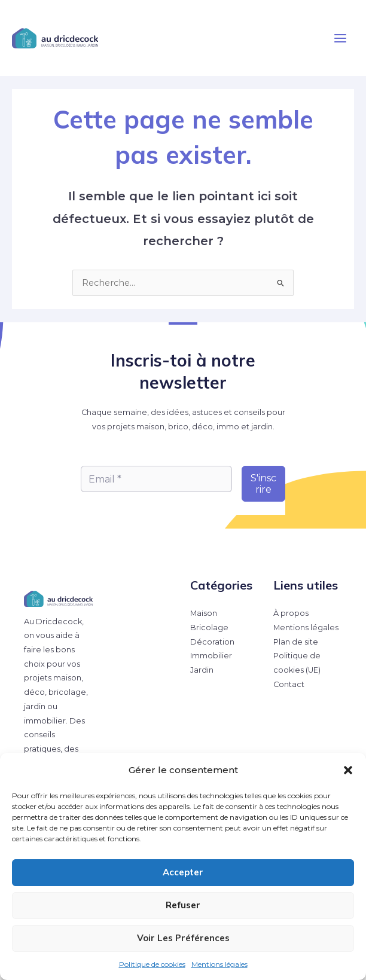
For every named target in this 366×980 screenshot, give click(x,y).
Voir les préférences (183, 938)
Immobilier (211, 656)
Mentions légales (219, 964)
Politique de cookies (152, 964)
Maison (204, 613)
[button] (348, 770)
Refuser (183, 905)
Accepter (183, 872)
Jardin (202, 670)
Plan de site (296, 642)
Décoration (212, 642)
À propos (291, 613)
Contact (289, 684)
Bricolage (209, 628)
